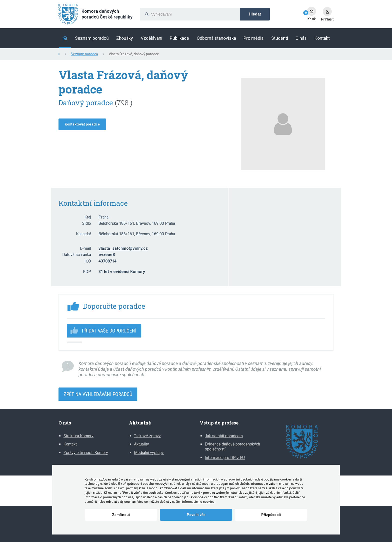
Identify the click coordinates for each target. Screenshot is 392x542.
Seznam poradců (84, 54)
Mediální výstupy (149, 453)
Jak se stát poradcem (224, 436)
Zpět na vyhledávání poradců (98, 394)
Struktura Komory (78, 436)
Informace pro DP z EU (225, 458)
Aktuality (141, 444)
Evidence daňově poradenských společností (232, 447)
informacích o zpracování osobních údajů (233, 479)
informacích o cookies (198, 502)
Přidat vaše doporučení (109, 331)
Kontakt (70, 444)
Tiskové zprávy (147, 436)
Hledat (255, 14)
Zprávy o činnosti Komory (86, 453)
